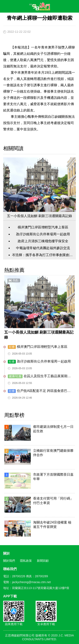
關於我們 (9, 561)
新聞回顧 (43, 561)
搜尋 (63, 7)
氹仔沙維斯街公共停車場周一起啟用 (43, 234)
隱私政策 (26, 561)
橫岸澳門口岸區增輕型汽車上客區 (43, 227)
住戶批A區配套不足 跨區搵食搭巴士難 (39, 391)
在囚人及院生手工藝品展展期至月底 (39, 376)
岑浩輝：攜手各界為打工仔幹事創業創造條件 (43, 255)
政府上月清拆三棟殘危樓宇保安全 (43, 241)
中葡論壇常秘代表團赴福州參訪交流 (43, 248)
